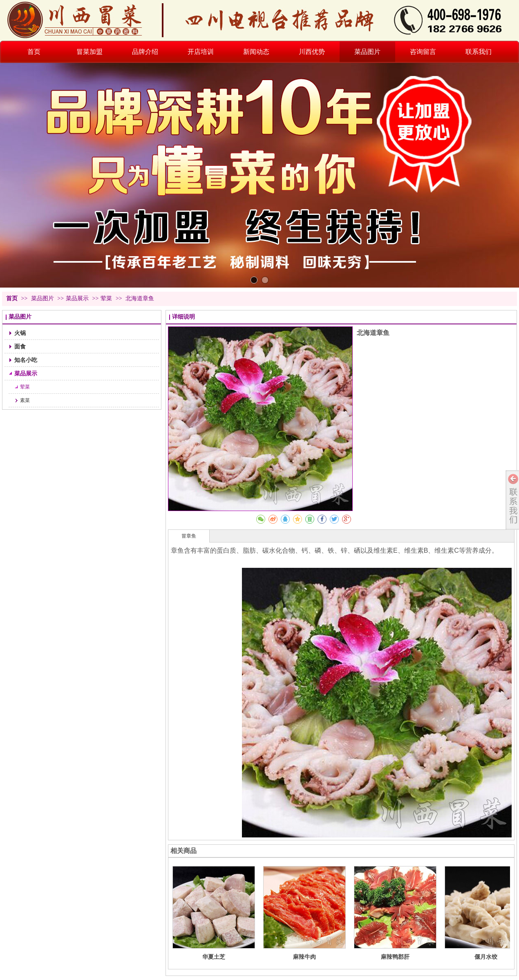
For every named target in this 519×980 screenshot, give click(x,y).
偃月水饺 (486, 957)
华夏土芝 (214, 957)
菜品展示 (77, 298)
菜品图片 (43, 298)
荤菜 (106, 298)
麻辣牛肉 (304, 957)
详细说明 (183, 317)
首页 (12, 298)
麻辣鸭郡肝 (395, 957)
